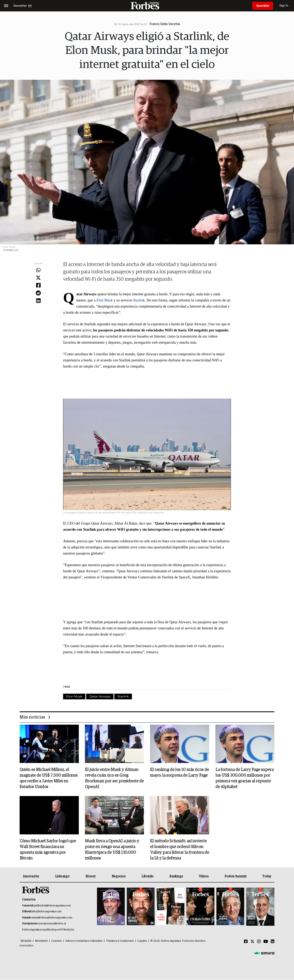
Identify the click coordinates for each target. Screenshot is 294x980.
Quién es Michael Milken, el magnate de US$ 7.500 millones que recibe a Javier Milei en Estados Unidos (49, 778)
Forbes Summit (235, 876)
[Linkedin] (273, 942)
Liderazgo (62, 876)
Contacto (57, 941)
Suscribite (263, 6)
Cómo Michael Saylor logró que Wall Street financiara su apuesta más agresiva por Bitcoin (48, 850)
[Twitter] (252, 942)
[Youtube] (266, 942)
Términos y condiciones (120, 941)
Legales (142, 941)
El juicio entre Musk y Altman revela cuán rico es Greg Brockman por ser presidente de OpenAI (114, 778)
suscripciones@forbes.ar (52, 924)
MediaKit (26, 941)
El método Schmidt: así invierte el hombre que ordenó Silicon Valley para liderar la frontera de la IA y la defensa (180, 850)
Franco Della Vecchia (165, 24)
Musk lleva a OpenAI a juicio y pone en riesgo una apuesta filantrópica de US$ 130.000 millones (112, 850)
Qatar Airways (100, 696)
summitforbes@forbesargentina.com (52, 918)
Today (267, 876)
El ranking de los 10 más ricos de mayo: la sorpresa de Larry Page (179, 773)
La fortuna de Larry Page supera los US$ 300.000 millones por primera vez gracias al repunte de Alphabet (244, 778)
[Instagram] (259, 942)
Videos (204, 876)
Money (91, 876)
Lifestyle (147, 876)
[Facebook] (246, 942)
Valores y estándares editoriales (84, 941)
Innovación (31, 876)
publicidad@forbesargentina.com (52, 906)
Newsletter (41, 941)
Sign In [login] (284, 6)
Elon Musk (105, 300)
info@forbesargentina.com (47, 912)
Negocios (119, 876)
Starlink (139, 300)
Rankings (176, 876)
